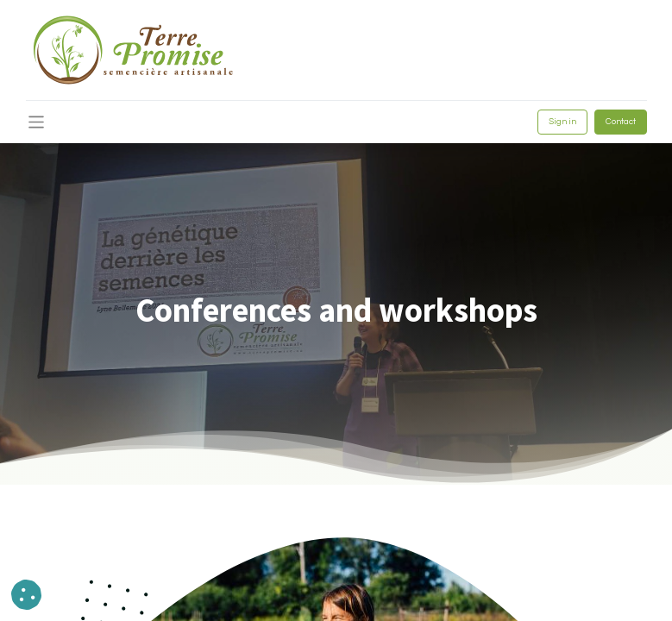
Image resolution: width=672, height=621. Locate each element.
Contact (621, 122)
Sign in (562, 122)
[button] (26, 595)
